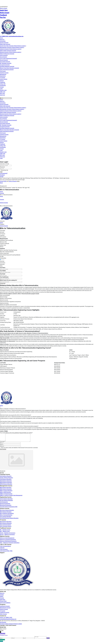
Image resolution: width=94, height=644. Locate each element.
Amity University (4, 55)
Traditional (2, 82)
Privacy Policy (3, 181)
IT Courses (3, 78)
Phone (1, 643)
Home (1, 38)
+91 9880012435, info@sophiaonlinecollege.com (12, 36)
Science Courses (4, 226)
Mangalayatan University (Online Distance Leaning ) (12, 47)
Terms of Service (13, 181)
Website (2, 448)
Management (3, 74)
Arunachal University (5, 65)
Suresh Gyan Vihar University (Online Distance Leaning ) (13, 46)
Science (2, 81)
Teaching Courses (4, 73)
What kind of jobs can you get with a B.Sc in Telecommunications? (16, 415)
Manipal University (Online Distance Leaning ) (11, 52)
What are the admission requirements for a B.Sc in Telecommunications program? (19, 426)
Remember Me (4, 170)
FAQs (1, 266)
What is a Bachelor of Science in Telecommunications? (13, 409)
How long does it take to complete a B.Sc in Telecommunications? (15, 421)
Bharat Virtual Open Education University (9, 68)
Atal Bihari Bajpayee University (7, 66)
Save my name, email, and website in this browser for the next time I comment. (20, 449)
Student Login (3, 90)
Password (2, 167)
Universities (3, 41)
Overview (2, 261)
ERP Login (2, 93)
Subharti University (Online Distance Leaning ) (11, 49)
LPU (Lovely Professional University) (8, 59)
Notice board (5, 13)
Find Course (3, 71)
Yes (3, 632)
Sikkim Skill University (5, 44)
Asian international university (7, 70)
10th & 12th (3, 84)
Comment (3, 443)
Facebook (2, 175)
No (1, 632)
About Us (2, 40)
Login (1, 89)
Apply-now (2, 95)
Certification (3, 85)
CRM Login (3, 92)
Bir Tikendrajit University (6, 63)
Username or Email (4, 164)
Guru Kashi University (5, 62)
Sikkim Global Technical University (8, 51)
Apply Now (4, 10)
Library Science (4, 79)
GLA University (3, 57)
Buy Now (2, 474)
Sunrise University (4, 43)
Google (2, 177)
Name (2, 444)
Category (2, 224)
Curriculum (3, 263)
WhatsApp (2, 642)
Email (2, 446)
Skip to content (4, 8)
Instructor (2, 221)
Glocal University (4, 60)
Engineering (3, 76)
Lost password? (4, 173)
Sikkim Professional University (7, 54)
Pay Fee (3, 17)
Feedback (3, 15)
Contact (2, 87)
